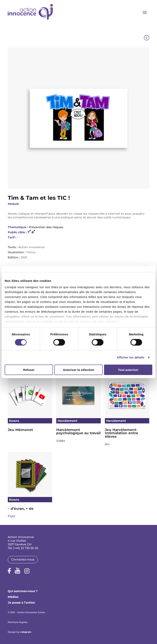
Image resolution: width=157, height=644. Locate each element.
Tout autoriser (128, 370)
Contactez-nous (23, 559)
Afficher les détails (131, 357)
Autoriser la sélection (79, 370)
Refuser (29, 370)
